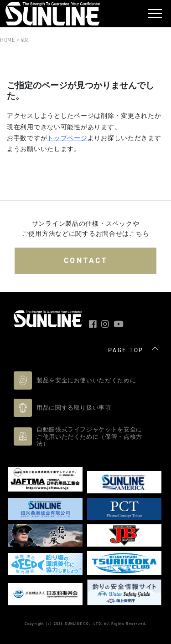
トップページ (67, 138)
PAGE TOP (126, 350)
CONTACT (86, 260)
